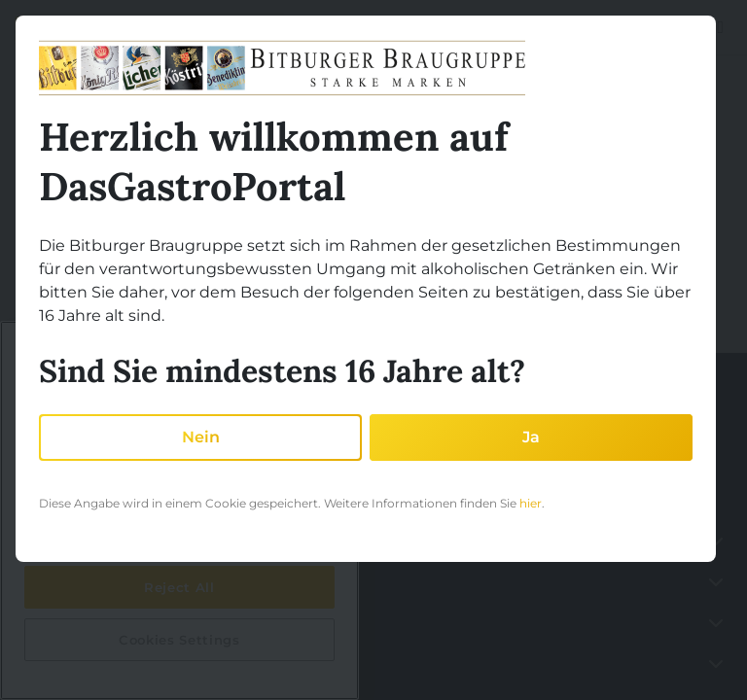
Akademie (53, 663)
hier (531, 503)
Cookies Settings (179, 640)
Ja (531, 437)
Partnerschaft (64, 622)
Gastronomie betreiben (91, 581)
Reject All (179, 587)
